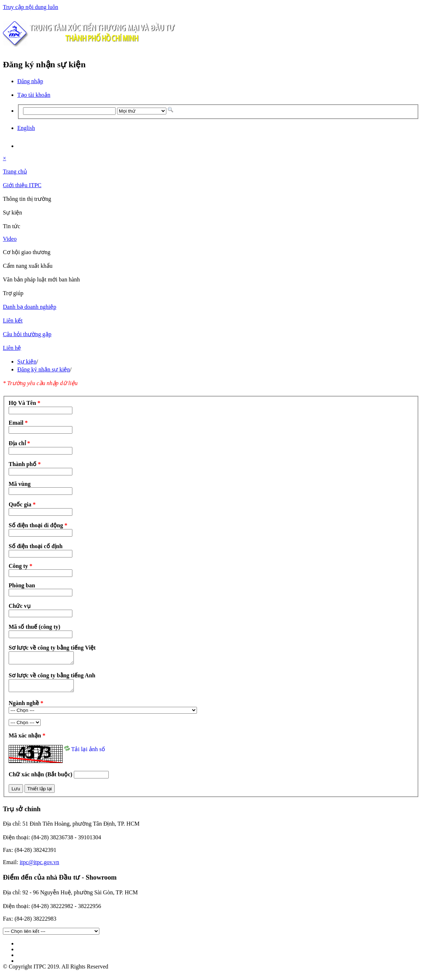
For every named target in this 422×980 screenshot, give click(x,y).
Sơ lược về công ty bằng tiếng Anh (52, 678)
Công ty (21, 566)
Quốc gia (22, 504)
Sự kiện (27, 362)
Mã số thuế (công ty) (34, 627)
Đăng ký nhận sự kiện (44, 369)
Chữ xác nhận (41, 779)
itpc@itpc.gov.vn (40, 866)
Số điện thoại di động (38, 525)
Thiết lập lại (40, 793)
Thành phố (25, 464)
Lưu (16, 793)
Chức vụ (20, 606)
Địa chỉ (19, 443)
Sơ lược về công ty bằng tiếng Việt (52, 648)
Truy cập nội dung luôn (31, 7)
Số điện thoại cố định (36, 546)
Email (18, 423)
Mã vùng (20, 484)
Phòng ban (22, 585)
